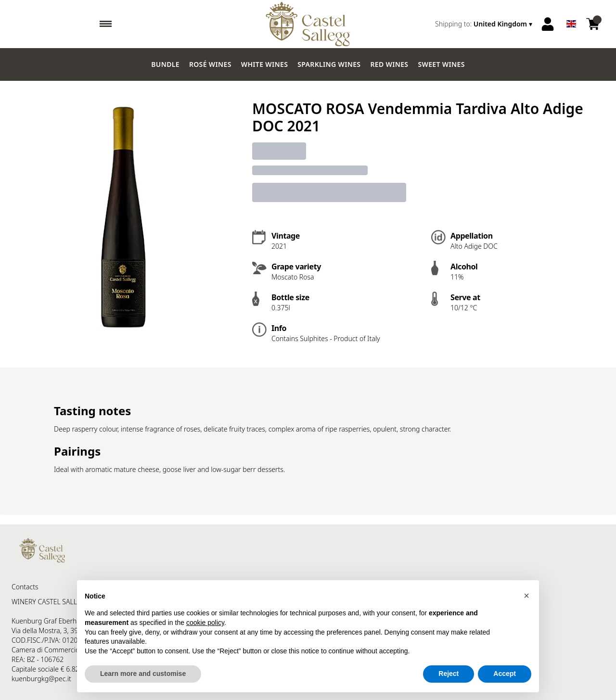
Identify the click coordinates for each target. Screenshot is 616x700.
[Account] (548, 24)
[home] (308, 24)
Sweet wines (441, 64)
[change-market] (485, 24)
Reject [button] (449, 674)
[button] (526, 596)
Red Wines (389, 64)
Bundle (165, 64)
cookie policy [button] (205, 623)
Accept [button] (505, 674)
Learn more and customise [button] (143, 674)
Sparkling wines (329, 64)
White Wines (265, 64)
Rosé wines (210, 64)
